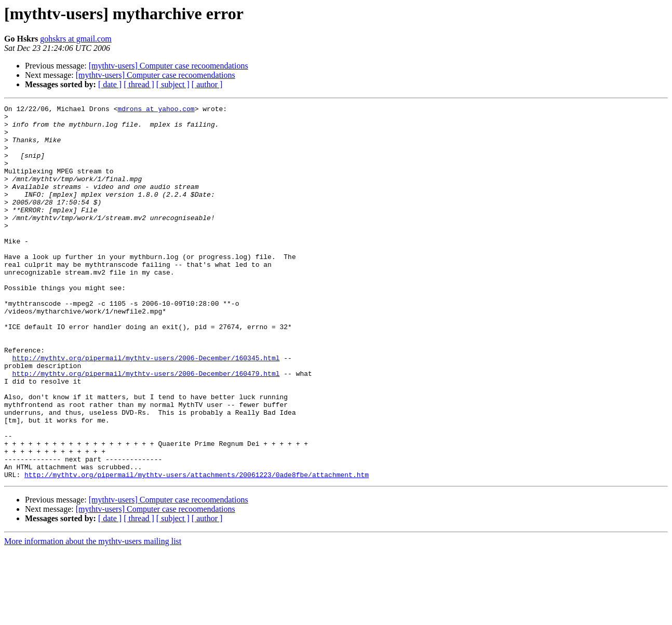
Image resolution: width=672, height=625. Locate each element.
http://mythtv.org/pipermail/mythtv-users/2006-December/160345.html (146, 409)
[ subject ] (173, 84)
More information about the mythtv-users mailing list (93, 616)
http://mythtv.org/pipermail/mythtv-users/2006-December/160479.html (146, 428)
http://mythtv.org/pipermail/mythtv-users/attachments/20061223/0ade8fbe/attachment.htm (197, 549)
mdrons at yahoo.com (156, 110)
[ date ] (110, 84)
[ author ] (207, 84)
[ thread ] (139, 84)
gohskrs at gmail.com (76, 39)
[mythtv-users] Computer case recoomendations (169, 66)
